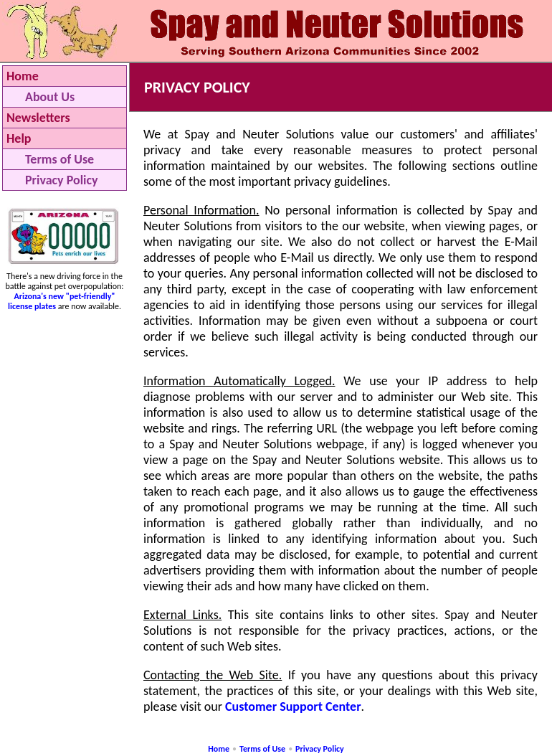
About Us (50, 97)
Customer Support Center (293, 707)
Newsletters (38, 118)
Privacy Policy (62, 180)
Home (23, 76)
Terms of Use (60, 159)
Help (19, 138)
